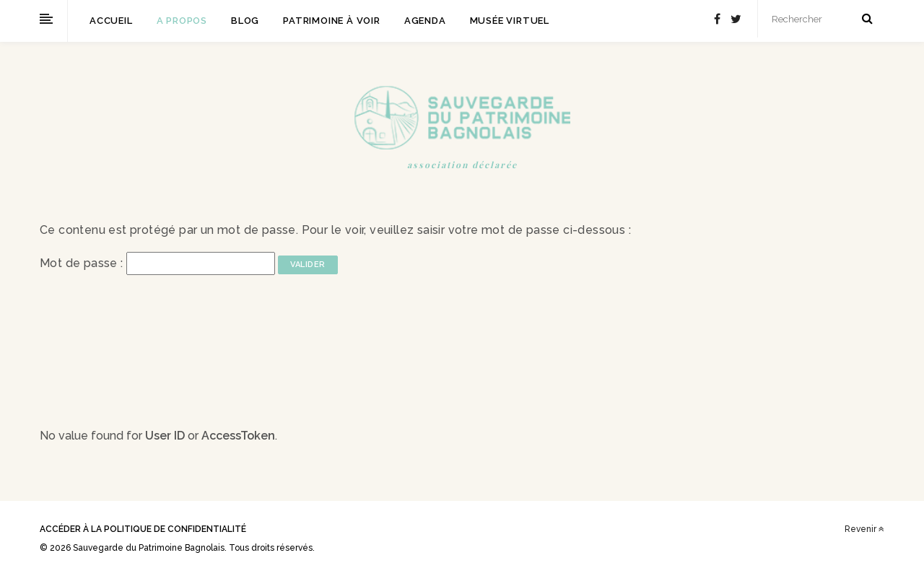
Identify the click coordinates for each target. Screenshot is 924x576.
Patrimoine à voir (332, 21)
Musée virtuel (510, 21)
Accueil (111, 21)
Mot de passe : (157, 263)
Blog (245, 21)
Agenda (425, 21)
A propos (182, 21)
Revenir (864, 529)
